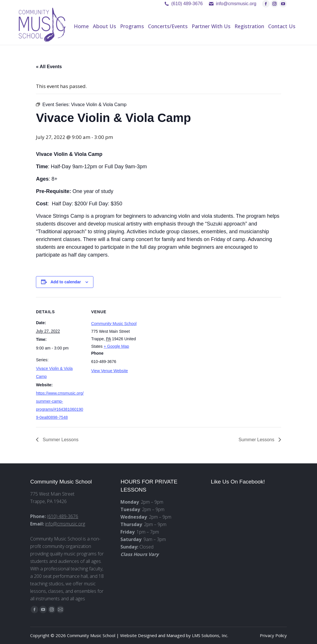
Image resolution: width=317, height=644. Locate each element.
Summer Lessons (60, 440)
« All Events (49, 67)
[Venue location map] (177, 337)
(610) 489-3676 (187, 4)
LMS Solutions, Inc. (210, 635)
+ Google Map (116, 346)
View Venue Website (109, 371)
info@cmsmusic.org (65, 524)
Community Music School (114, 324)
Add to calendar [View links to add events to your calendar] (66, 282)
